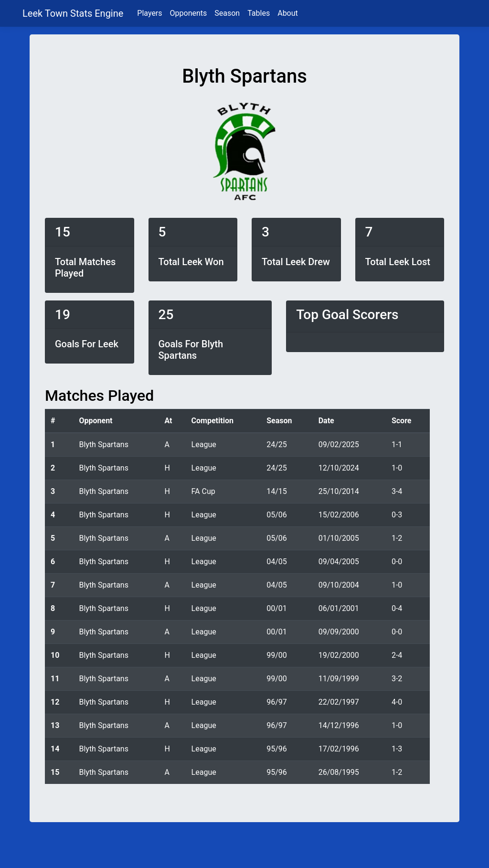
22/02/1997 (339, 702)
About (288, 13)
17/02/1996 (339, 749)
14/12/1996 (339, 725)
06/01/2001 (339, 608)
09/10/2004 (339, 585)
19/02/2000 (339, 655)
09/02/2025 (339, 445)
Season (227, 13)
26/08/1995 (339, 772)
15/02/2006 (339, 515)
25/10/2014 (339, 491)
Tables (259, 13)
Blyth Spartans (103, 445)
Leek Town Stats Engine (74, 13)
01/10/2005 (339, 538)
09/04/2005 (339, 562)
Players (149, 13)
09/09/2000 (339, 632)
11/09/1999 (339, 679)
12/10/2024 (339, 468)
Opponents (189, 13)
